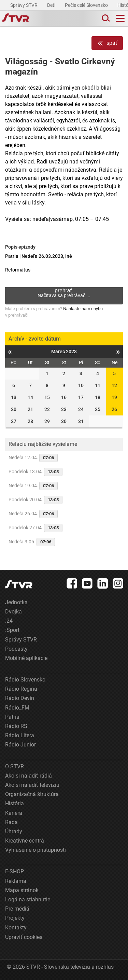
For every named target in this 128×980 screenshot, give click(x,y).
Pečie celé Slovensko (87, 5)
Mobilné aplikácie (26, 658)
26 (114, 409)
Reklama (16, 881)
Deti (52, 5)
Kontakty (16, 928)
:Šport (12, 630)
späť (107, 43)
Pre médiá (17, 909)
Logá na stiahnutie (28, 899)
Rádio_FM (17, 708)
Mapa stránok (22, 890)
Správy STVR (24, 5)
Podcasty (16, 649)
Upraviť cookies (24, 937)
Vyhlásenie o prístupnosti (35, 850)
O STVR (15, 766)
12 (114, 385)
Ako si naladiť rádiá (29, 776)
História (15, 803)
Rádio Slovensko (25, 680)
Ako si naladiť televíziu (32, 785)
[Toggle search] (105, 18)
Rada (11, 822)
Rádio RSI (17, 726)
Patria (12, 717)
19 (114, 397)
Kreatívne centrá (25, 841)
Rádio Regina (21, 689)
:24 (9, 621)
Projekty (15, 918)
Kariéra (14, 813)
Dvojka (13, 612)
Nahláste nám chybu (83, 309)
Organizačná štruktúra (32, 794)
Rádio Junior (20, 745)
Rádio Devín (20, 698)
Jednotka (16, 602)
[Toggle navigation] (120, 18)
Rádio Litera (20, 735)
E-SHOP (15, 871)
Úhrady (14, 831)
